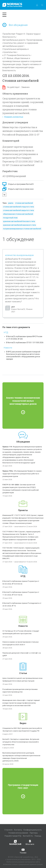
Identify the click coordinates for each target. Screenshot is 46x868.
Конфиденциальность (33, 830)
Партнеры (34, 833)
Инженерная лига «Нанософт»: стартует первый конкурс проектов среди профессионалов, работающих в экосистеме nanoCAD (21, 703)
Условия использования (18, 833)
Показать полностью (13, 117)
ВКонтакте (30, 842)
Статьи (23, 673)
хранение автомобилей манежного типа (19, 225)
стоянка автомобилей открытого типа (18, 207)
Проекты (23, 510)
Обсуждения (23, 442)
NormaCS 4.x (28, 836)
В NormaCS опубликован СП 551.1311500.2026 (25, 343)
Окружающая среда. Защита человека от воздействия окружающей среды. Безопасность (22, 67)
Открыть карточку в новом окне (21, 189)
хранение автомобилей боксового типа (19, 221)
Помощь (38, 836)
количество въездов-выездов (19, 255)
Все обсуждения (15, 25)
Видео (23, 723)
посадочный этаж (10, 218)
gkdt (13, 307)
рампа (11, 203)
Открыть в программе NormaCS (21, 184)
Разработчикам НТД (13, 836)
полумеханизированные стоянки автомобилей (22, 229)
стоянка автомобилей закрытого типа (18, 210)
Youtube (23, 851)
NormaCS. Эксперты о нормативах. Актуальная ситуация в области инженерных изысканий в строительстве (21, 742)
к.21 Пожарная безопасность (16, 55)
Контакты (18, 830)
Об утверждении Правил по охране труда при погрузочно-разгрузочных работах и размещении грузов (22, 474)
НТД (6, 332)
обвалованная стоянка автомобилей (18, 214)
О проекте (8, 830)
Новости (8, 348)
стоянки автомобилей (24, 203)
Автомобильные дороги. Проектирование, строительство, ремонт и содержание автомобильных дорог (23, 43)
